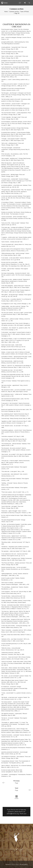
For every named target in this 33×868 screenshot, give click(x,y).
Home (6, 11)
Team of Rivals (25, 11)
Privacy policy (24, 864)
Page (16, 782)
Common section (14, 11)
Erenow (8, 864)
